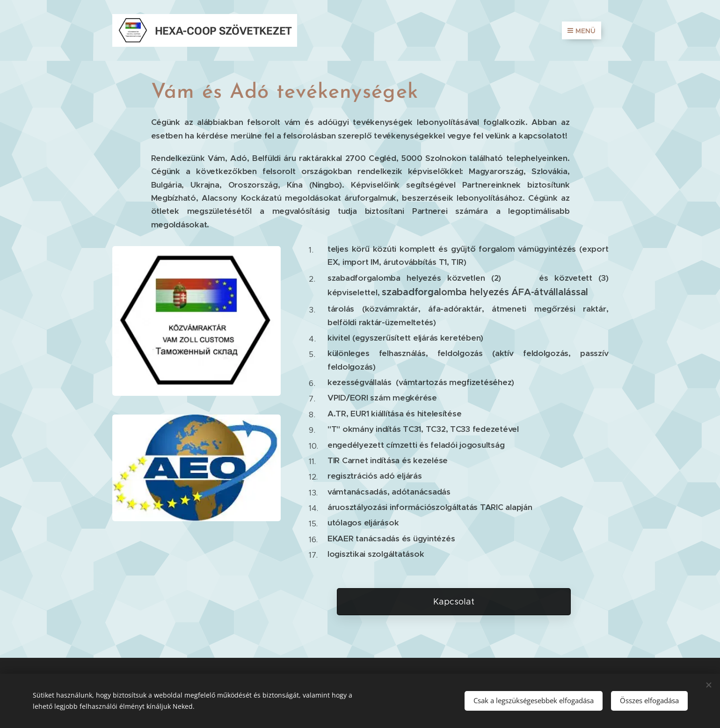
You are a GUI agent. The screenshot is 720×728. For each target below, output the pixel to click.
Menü (582, 31)
